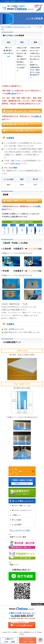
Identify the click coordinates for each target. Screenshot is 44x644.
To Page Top (38, 604)
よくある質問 (17, 525)
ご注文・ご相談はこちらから (21, 471)
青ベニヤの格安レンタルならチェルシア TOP (16, 27)
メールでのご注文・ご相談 (28, 640)
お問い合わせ (12, 94)
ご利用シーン (17, 515)
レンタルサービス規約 (21, 530)
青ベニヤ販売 (17, 520)
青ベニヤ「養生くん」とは (21, 506)
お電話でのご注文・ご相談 (9, 640)
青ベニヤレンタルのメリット (22, 510)
